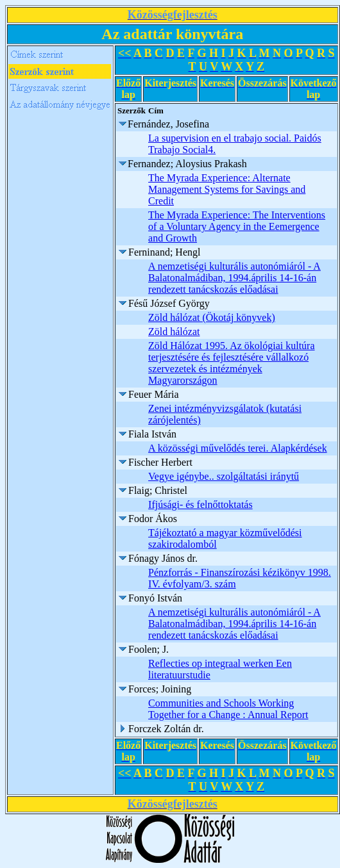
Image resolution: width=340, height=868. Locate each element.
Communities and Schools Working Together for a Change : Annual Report (228, 709)
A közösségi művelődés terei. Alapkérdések (238, 448)
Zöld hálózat (174, 332)
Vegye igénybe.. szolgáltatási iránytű (224, 476)
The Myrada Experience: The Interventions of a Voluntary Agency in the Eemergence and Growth (237, 226)
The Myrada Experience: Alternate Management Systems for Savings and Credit (227, 189)
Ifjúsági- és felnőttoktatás (200, 504)
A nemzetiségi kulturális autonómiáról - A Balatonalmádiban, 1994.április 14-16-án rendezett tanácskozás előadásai (234, 278)
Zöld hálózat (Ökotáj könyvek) (212, 317)
